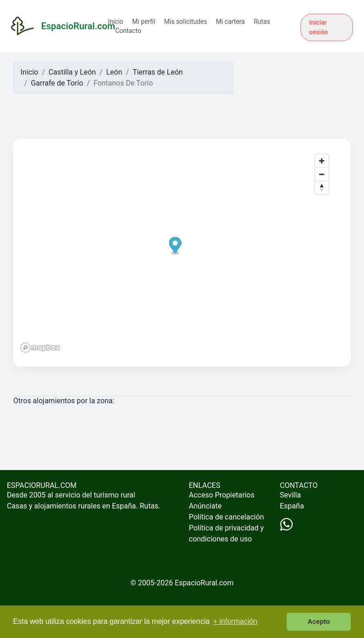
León (114, 72)
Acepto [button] (319, 622)
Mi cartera (230, 22)
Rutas (262, 22)
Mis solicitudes (186, 22)
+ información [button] (235, 621)
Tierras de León (158, 72)
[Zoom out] (322, 174)
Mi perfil (144, 22)
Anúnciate (205, 506)
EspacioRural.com (204, 583)
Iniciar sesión (318, 27)
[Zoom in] (322, 161)
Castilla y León (72, 72)
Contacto (128, 31)
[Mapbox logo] (40, 348)
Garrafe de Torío (57, 83)
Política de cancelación (226, 517)
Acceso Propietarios (222, 495)
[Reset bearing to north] (322, 187)
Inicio (116, 22)
